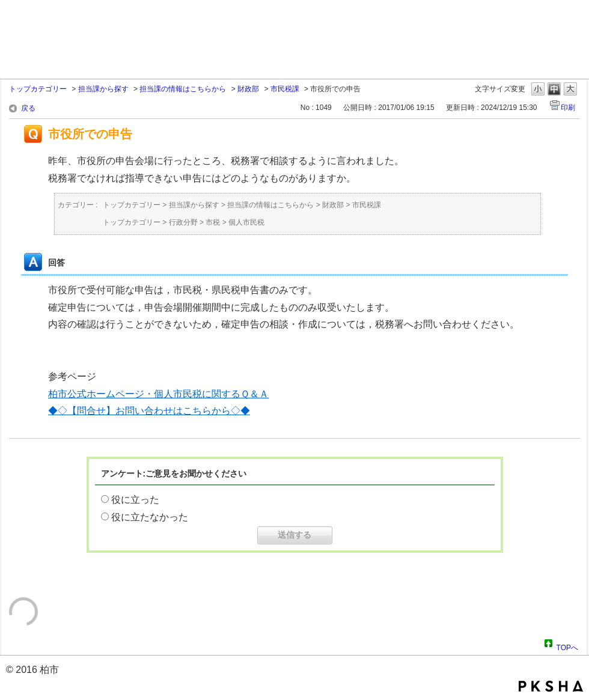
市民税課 (285, 89)
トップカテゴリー (38, 89)
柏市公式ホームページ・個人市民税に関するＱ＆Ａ (158, 394)
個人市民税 (246, 222)
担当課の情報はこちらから (183, 89)
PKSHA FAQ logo (551, 686)
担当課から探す (103, 89)
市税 (213, 222)
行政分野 (183, 222)
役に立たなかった (150, 517)
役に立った (135, 500)
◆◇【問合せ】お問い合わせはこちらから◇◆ (149, 411)
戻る (28, 108)
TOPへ (567, 646)
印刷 (568, 108)
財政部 (248, 89)
